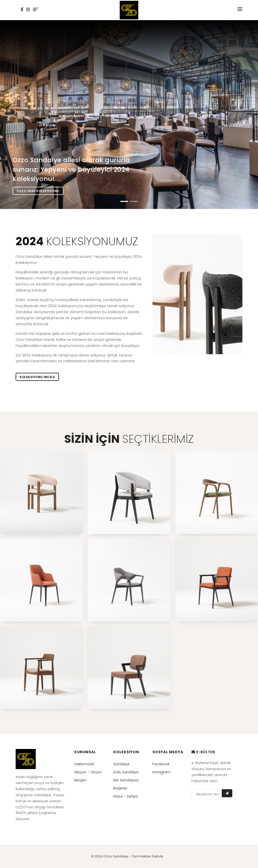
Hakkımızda (84, 764)
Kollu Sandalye (126, 772)
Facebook (161, 764)
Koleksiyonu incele (37, 377)
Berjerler (120, 788)
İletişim (80, 780)
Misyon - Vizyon (88, 772)
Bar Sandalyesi (126, 780)
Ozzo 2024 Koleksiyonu (38, 191)
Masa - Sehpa (126, 796)
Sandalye (121, 764)
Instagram (162, 772)
